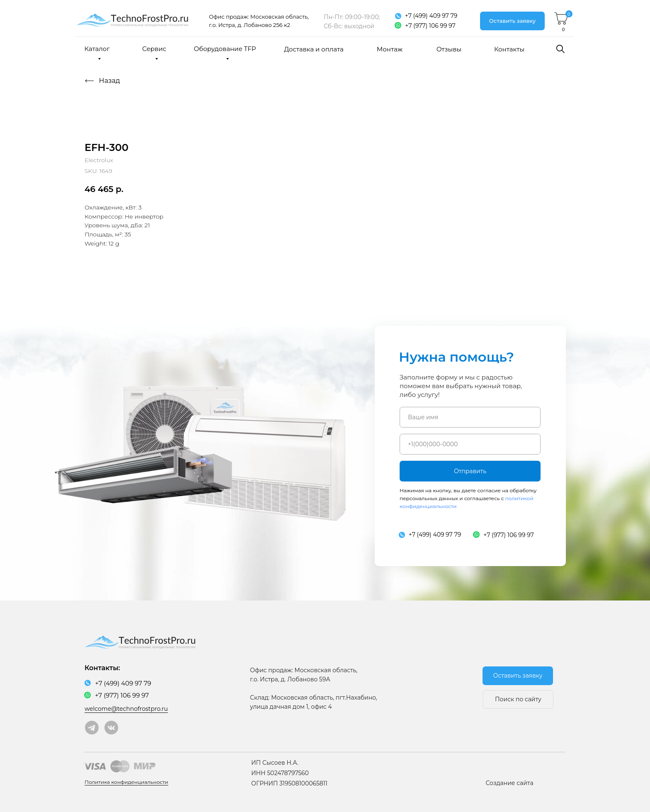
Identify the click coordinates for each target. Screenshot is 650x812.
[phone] (470, 444)
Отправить (470, 471)
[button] (512, 21)
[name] (470, 417)
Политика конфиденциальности (126, 782)
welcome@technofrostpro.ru (126, 709)
